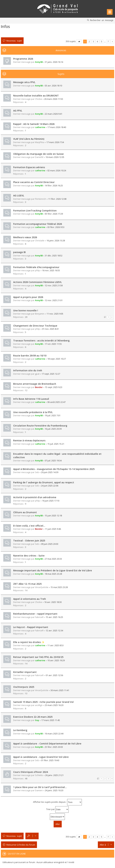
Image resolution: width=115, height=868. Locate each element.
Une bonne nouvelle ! (26, 310)
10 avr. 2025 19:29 (56, 660)
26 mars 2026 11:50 (54, 99)
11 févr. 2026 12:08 (57, 199)
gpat (37, 374)
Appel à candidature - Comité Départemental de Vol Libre (47, 744)
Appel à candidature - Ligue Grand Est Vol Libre (41, 757)
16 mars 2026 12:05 (55, 157)
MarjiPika (40, 142)
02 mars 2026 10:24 (57, 170)
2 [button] (89, 41)
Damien (39, 790)
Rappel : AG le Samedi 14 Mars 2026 (34, 124)
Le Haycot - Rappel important (31, 627)
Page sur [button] (79, 42)
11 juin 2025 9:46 (53, 529)
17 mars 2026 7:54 (55, 142)
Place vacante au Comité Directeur (34, 182)
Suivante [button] (112, 42)
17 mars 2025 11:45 (51, 720)
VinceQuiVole (42, 587)
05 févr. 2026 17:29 (54, 214)
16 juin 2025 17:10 (51, 501)
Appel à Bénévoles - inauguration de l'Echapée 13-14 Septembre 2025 (54, 469)
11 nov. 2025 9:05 (55, 314)
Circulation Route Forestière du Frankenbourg (40, 426)
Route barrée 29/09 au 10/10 (30, 356)
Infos (5, 26)
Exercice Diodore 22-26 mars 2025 (33, 717)
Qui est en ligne (17, 854)
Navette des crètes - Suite (29, 556)
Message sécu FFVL (24, 82)
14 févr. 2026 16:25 (54, 185)
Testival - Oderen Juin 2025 (29, 541)
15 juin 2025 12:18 (53, 516)
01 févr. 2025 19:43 (50, 760)
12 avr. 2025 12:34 (54, 630)
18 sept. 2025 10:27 (57, 359)
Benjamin (40, 314)
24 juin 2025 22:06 (50, 486)
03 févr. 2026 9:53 (56, 227)
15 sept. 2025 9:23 (54, 387)
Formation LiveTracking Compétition (35, 211)
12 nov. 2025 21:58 (54, 285)
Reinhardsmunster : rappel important (35, 614)
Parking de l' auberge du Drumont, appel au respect (44, 482)
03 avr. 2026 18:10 (53, 86)
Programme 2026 (23, 59)
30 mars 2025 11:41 (60, 690)
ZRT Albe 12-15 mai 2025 (27, 584)
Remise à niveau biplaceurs (29, 440)
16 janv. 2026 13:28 (56, 240)
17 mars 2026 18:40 (57, 127)
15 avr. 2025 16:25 (54, 617)
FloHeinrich (41, 199)
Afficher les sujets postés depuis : (57, 802)
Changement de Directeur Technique (35, 326)
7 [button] (108, 41)
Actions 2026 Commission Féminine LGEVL (37, 282)
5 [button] (102, 41)
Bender (39, 387)
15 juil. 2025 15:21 (56, 444)
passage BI (19, 252)
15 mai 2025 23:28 (59, 587)
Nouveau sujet (14, 41)
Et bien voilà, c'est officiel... (29, 526)
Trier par (57, 809)
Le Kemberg (20, 730)
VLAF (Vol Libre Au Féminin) (29, 139)
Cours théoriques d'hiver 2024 (31, 772)
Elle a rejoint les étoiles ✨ (29, 642)
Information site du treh (28, 370)
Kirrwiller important (25, 672)
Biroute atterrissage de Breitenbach (35, 384)
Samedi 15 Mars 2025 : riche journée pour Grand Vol (43, 702)
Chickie (39, 99)
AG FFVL (18, 111)
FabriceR (39, 617)
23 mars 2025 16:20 (54, 705)
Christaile (40, 240)
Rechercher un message (102, 20)
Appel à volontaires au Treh (30, 599)
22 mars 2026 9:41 (53, 114)
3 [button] (93, 41)
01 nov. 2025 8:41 (50, 329)
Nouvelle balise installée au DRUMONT (36, 96)
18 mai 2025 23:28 (53, 574)
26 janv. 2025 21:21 (54, 775)
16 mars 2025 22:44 (54, 734)
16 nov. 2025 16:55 (51, 270)
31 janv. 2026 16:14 (54, 62)
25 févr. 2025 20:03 (54, 747)
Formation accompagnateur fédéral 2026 (38, 224)
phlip (37, 270)
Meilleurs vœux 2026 (25, 237)
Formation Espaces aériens (29, 167)
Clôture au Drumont (25, 512)
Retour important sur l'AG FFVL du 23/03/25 (38, 657)
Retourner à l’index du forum (21, 845)
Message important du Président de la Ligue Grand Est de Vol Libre (53, 570)
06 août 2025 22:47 (56, 402)
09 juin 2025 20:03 (50, 544)
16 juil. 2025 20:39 (53, 429)
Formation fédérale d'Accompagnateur (36, 267)
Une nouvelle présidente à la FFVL (33, 412)
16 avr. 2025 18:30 (53, 602)
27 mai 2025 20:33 (53, 559)
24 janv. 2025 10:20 (54, 790)
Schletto (39, 775)
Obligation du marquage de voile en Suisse (38, 154)
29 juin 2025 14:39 (50, 472)
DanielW (39, 157)
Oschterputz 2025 (24, 687)
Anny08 (39, 62)
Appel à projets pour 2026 (28, 297)
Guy (37, 720)
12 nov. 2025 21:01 (54, 300)
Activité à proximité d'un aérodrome (35, 497)
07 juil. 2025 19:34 (53, 461)
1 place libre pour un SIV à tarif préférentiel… (40, 787)
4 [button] (97, 41)
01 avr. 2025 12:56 (54, 675)
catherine (40, 127)
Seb (37, 472)
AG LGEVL (19, 195)
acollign (39, 705)
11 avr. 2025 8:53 (55, 645)
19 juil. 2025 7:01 (53, 415)
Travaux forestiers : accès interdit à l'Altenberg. (42, 341)
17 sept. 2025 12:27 (51, 374)
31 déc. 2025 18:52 (54, 256)
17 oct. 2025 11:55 (53, 344)
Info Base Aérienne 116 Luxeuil (31, 399)
